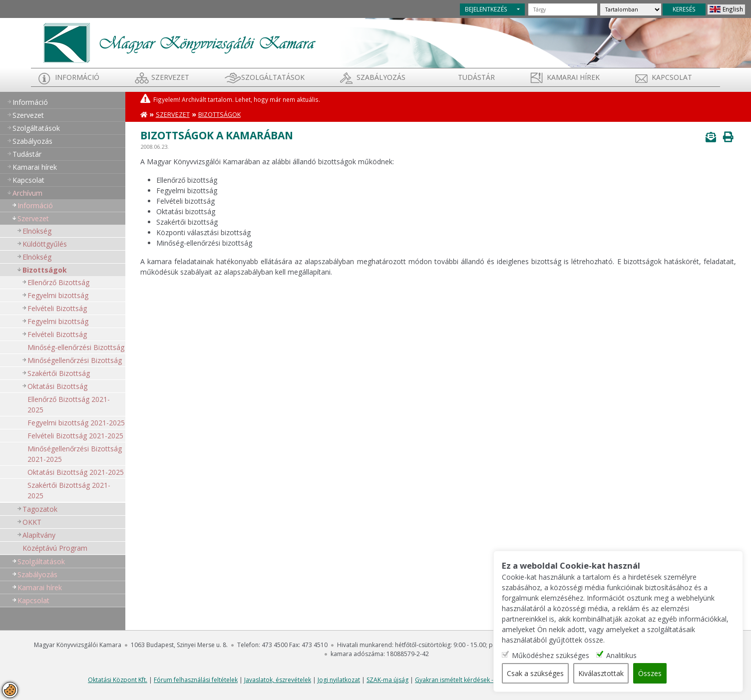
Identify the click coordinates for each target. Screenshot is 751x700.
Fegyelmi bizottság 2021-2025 (76, 423)
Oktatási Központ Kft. (118, 680)
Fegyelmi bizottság (58, 295)
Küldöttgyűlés (45, 244)
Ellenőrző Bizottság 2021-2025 (69, 404)
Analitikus (621, 655)
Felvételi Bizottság (57, 308)
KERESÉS (684, 9)
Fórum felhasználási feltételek (196, 680)
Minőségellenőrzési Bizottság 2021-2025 (75, 454)
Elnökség (37, 231)
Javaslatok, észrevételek (278, 680)
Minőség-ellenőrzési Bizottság (76, 347)
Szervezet (170, 77)
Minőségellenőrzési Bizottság (75, 360)
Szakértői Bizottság (59, 373)
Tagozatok (40, 509)
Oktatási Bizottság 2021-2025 (76, 472)
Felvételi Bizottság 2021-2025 (75, 436)
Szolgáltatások (273, 77)
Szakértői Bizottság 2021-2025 (69, 490)
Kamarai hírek (573, 77)
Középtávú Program (55, 548)
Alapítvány (39, 535)
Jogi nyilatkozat (339, 680)
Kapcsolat (672, 77)
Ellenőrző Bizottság (58, 282)
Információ (77, 77)
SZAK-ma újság (387, 680)
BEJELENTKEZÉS (486, 9)
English (733, 9)
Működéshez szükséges (551, 655)
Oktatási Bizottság (57, 386)
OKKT (32, 522)
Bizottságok (45, 270)
